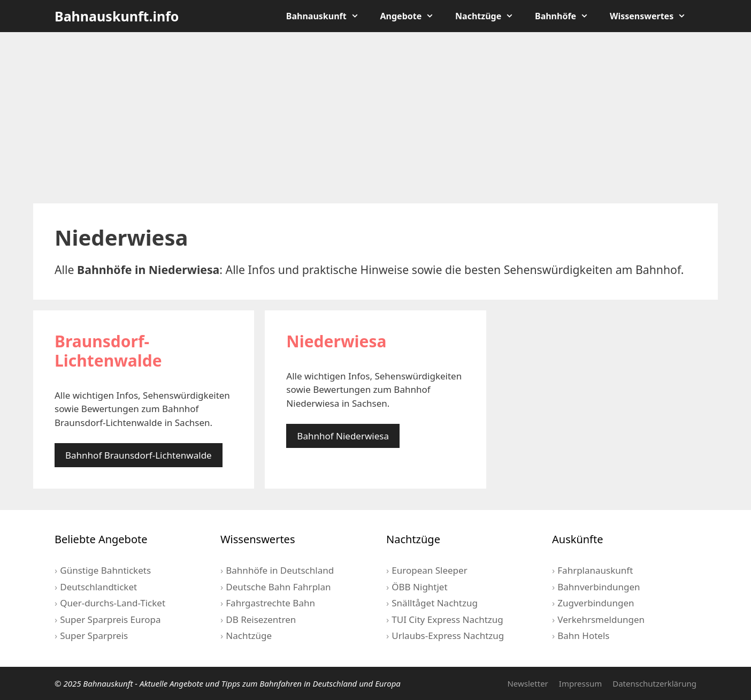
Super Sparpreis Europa (110, 619)
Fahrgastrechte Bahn (270, 603)
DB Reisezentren (261, 619)
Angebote (413, 16)
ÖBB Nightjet (419, 587)
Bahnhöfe (567, 16)
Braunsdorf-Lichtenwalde (108, 351)
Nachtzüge (490, 16)
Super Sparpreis (94, 636)
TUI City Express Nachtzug (447, 619)
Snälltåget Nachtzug (435, 603)
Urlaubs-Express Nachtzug (448, 636)
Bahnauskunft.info (117, 16)
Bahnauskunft (328, 16)
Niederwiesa (336, 341)
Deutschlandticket (98, 587)
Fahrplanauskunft (595, 570)
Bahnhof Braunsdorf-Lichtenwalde (139, 455)
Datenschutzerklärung (654, 683)
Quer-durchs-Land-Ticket (113, 603)
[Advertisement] (375, 118)
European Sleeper (429, 570)
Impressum (580, 683)
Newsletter (527, 683)
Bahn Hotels (583, 636)
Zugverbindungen (596, 603)
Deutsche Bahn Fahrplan (278, 587)
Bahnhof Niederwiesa (343, 436)
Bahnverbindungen (599, 587)
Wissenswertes (653, 16)
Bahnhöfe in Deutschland (280, 570)
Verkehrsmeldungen (601, 619)
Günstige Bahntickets (105, 570)
